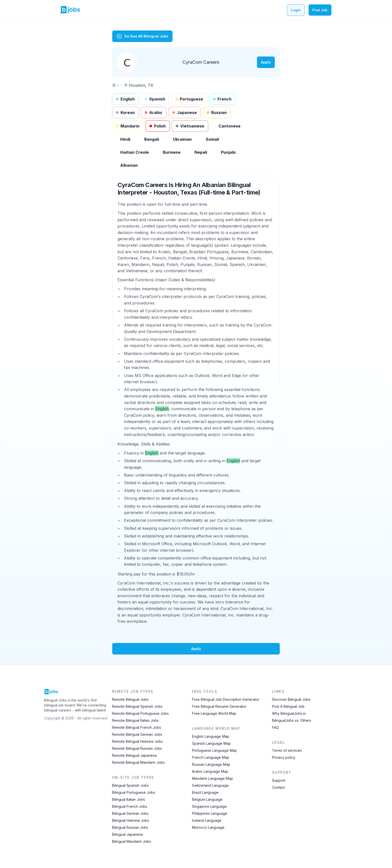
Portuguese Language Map (214, 750)
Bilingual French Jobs (130, 806)
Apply (266, 62)
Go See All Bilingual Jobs (142, 36)
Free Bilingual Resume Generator (219, 706)
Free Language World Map (214, 713)
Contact (278, 787)
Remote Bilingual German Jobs (137, 734)
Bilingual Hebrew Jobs (130, 820)
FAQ (275, 727)
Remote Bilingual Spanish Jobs (137, 706)
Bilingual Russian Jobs (130, 827)
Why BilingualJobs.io (289, 713)
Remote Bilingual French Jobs (136, 727)
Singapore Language (209, 806)
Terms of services (287, 750)
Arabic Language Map (210, 771)
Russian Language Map (211, 764)
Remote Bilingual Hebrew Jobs (137, 741)
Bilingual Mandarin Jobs (131, 841)
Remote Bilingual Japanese (134, 755)
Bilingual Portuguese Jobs (133, 792)
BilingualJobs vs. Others (292, 720)
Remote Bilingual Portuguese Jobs (140, 713)
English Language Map (211, 736)
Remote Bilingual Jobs (130, 699)
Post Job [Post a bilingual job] (320, 10)
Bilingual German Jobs (130, 813)
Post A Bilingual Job (288, 706)
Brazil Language (205, 792)
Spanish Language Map (211, 743)
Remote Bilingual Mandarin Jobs (138, 762)
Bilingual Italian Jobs (128, 799)
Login (296, 10)
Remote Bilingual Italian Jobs (135, 720)
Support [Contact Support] (279, 780)
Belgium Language (207, 799)
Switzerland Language (210, 785)
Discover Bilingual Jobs (291, 699)
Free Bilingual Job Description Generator (226, 699)
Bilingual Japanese (127, 834)
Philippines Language (210, 813)
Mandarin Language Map (212, 778)
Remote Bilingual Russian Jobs (137, 748)
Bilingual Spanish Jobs (130, 785)
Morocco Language (208, 827)
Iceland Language (207, 820)
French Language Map (211, 757)
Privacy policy (284, 757)
